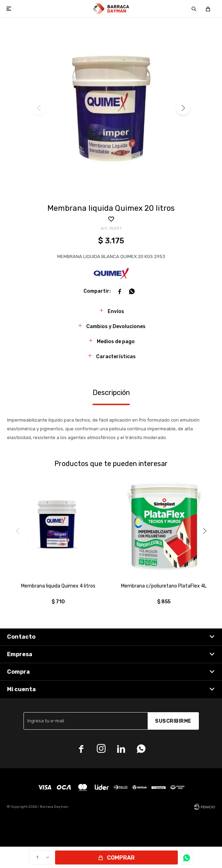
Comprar (121, 858)
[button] (183, 108)
